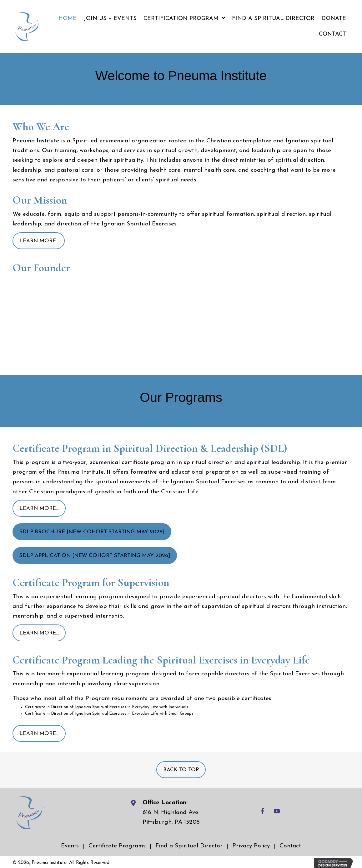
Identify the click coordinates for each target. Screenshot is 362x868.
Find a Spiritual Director (189, 846)
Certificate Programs (117, 846)
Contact (290, 846)
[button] (39, 241)
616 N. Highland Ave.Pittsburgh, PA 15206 (171, 817)
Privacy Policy (251, 846)
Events (70, 846)
